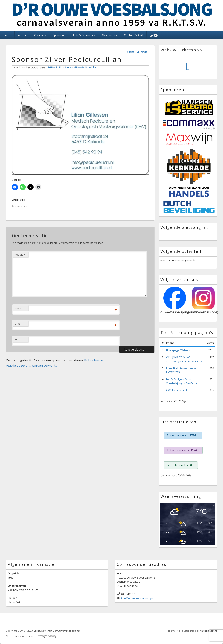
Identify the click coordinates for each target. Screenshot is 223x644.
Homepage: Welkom (178, 350)
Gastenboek (110, 35)
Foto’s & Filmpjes (84, 35)
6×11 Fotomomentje (178, 390)
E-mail (18, 324)
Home (7, 35)
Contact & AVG (134, 35)
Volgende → (143, 52)
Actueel (23, 35)
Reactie (20, 255)
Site (17, 339)
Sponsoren (59, 35)
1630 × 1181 (55, 68)
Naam (18, 308)
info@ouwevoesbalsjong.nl (137, 598)
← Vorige (129, 52)
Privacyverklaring (47, 636)
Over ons (40, 35)
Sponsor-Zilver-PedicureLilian (81, 68)
